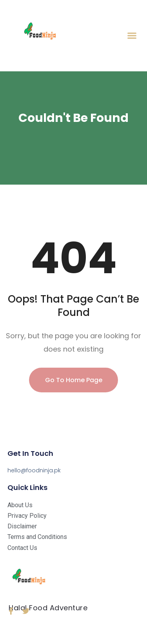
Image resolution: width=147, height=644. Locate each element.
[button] (132, 36)
